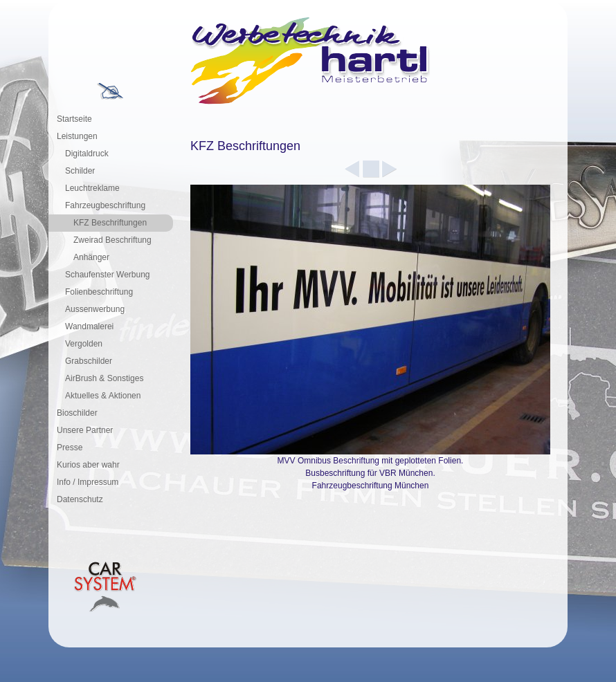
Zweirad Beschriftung (112, 240)
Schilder (80, 171)
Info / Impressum (88, 482)
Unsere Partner (85, 430)
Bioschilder (77, 413)
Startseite (74, 119)
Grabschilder (89, 361)
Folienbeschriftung (99, 292)
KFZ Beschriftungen (110, 223)
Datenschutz (80, 499)
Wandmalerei (89, 326)
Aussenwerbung (95, 309)
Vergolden (84, 344)
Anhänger (91, 257)
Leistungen (77, 136)
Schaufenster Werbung (108, 275)
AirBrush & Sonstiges (104, 378)
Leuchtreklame (92, 188)
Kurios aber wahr (88, 465)
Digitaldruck (87, 154)
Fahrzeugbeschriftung (105, 205)
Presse (70, 448)
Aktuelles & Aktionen (103, 396)
